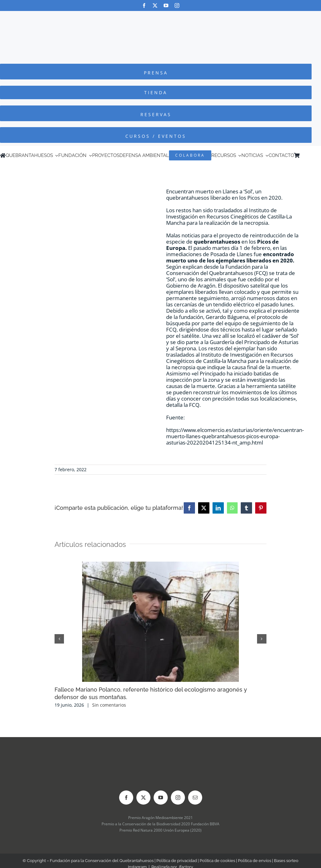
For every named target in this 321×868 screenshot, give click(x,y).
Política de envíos (255, 861)
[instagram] (177, 5)
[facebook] (144, 5)
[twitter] (155, 5)
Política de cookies (217, 861)
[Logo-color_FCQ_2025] (160, 17)
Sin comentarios (109, 705)
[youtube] (166, 5)
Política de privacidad (177, 861)
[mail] (195, 798)
